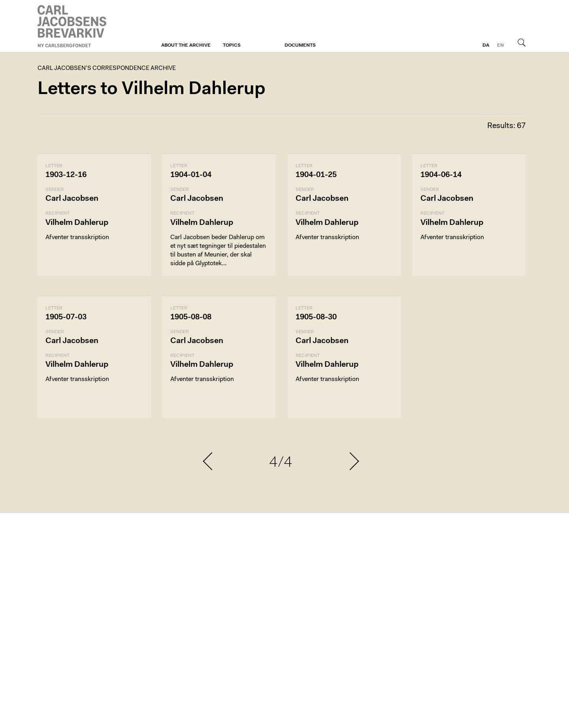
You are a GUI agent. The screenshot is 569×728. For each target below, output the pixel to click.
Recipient (57, 213)
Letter (54, 166)
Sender (55, 190)
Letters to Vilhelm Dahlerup (152, 90)
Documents (300, 45)
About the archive (186, 45)
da (486, 45)
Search (522, 42)
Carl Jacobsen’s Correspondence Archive (73, 26)
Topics (232, 45)
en (500, 45)
